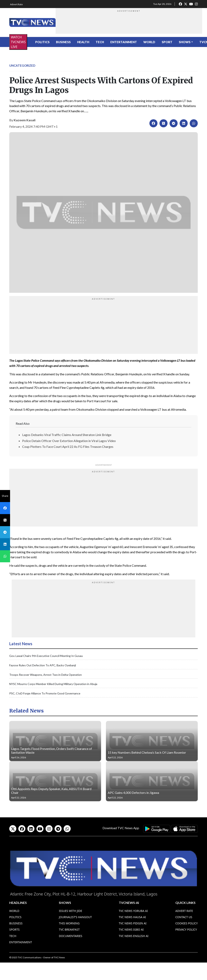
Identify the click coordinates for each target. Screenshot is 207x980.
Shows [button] (185, 42)
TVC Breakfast (69, 929)
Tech (100, 42)
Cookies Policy (187, 923)
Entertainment (124, 42)
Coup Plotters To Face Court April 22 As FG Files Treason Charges (68, 447)
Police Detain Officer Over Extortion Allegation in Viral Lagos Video (69, 441)
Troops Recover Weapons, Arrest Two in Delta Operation (46, 675)
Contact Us (184, 917)
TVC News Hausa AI (132, 917)
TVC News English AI (134, 936)
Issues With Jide (70, 911)
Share (5, 496)
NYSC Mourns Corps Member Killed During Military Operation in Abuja (53, 684)
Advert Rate (16, 4)
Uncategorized (22, 65)
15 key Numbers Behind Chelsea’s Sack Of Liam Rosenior (147, 752)
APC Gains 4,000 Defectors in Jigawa (133, 793)
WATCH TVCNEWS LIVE (18, 42)
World (149, 42)
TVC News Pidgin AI (133, 923)
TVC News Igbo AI (131, 929)
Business (63, 42)
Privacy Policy (186, 929)
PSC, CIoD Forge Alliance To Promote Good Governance (45, 693)
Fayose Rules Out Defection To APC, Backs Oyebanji (43, 665)
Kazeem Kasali (25, 120)
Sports (14, 929)
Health (83, 42)
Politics (42, 42)
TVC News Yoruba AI (133, 911)
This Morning (69, 923)
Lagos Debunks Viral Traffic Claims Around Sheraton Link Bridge (67, 435)
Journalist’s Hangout (75, 917)
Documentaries (70, 936)
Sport (167, 42)
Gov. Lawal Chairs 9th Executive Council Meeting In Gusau (46, 656)
